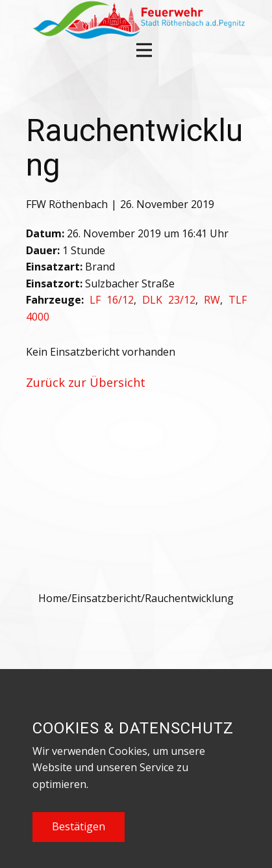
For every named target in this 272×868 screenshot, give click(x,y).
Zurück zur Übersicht (86, 382)
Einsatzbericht (106, 598)
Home (53, 598)
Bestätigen (79, 826)
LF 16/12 (112, 300)
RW (212, 300)
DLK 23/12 (169, 300)
